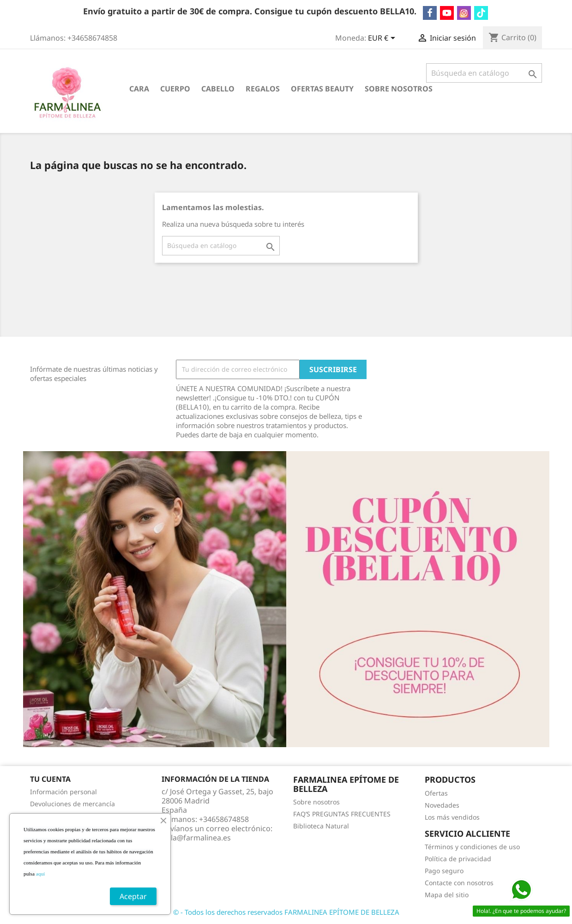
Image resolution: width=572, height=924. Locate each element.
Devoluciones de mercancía (72, 804)
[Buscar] (484, 73)
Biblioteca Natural (321, 826)
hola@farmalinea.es (196, 838)
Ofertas (436, 793)
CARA (139, 89)
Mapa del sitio (447, 895)
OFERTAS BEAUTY (322, 89)
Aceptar (133, 896)
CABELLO (218, 89)
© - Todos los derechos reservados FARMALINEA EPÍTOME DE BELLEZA (286, 912)
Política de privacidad (458, 859)
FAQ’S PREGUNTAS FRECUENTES (342, 814)
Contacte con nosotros (459, 883)
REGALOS (263, 89)
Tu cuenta (50, 779)
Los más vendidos (452, 817)
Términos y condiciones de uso (472, 847)
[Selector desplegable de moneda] (383, 39)
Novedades (442, 805)
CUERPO (175, 89)
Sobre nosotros (399, 89)
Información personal (63, 792)
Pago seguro (444, 871)
